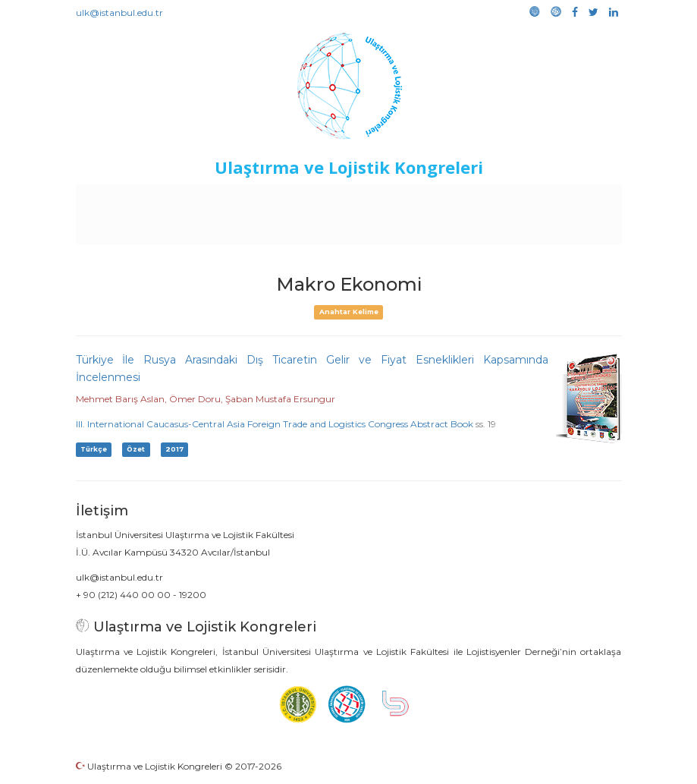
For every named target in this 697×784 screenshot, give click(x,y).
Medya (369, 229)
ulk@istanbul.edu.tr (119, 13)
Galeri (325, 229)
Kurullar (181, 199)
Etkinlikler (369, 199)
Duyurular (431, 199)
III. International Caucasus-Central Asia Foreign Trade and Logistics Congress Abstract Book (275, 424)
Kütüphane (566, 199)
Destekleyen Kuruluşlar (272, 199)
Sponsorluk (496, 199)
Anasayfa (126, 199)
